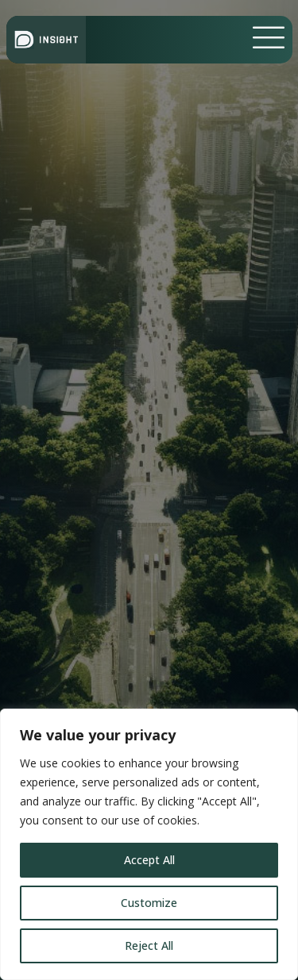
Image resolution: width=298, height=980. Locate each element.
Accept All (149, 860)
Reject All (149, 945)
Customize (149, 903)
